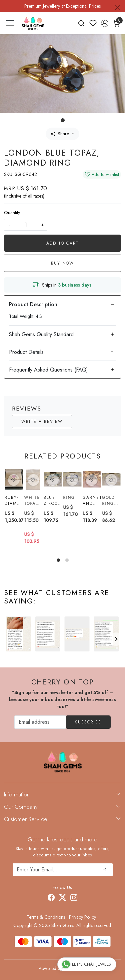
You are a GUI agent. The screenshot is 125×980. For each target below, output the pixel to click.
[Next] (116, 639)
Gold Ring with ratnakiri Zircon (111, 501)
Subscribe (88, 722)
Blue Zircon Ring (53, 500)
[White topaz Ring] (33, 480)
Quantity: (12, 213)
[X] (63, 898)
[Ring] (72, 480)
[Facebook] (51, 898)
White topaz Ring (32, 500)
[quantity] (26, 225)
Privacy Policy (82, 917)
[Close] (117, 8)
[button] (104, 23)
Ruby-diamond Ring (14, 500)
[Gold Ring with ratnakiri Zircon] (111, 480)
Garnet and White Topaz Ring (92, 500)
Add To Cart (63, 243)
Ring (69, 497)
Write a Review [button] (42, 422)
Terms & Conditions (46, 917)
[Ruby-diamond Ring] (14, 480)
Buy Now (62, 263)
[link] (81, 23)
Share (60, 134)
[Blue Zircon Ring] (53, 480)
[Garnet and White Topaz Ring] (92, 480)
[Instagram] (74, 898)
